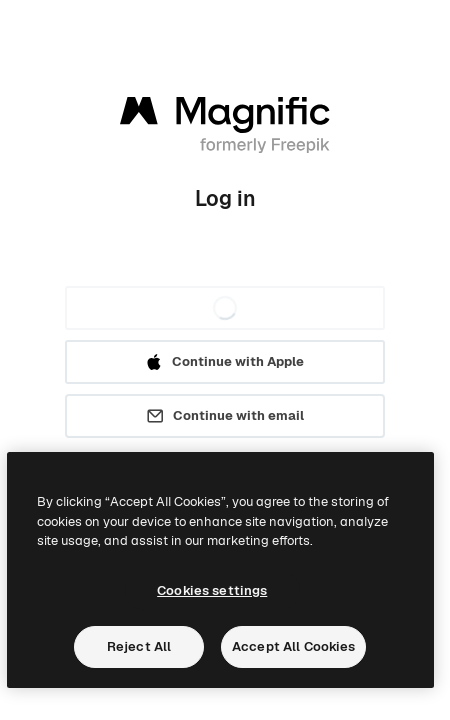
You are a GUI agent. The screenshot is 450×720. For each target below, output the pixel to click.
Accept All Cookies (293, 646)
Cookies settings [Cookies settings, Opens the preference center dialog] (212, 590)
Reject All (139, 646)
